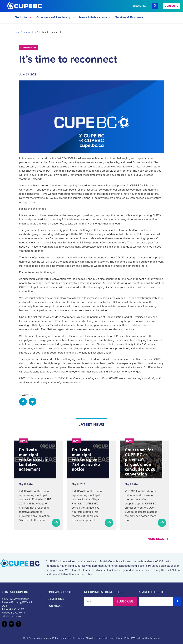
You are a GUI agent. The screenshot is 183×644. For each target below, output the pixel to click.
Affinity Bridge (152, 638)
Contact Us (140, 6)
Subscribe (125, 601)
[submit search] (177, 601)
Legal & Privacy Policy (119, 638)
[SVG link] (5, 624)
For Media (55, 606)
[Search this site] (156, 601)
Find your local (60, 592)
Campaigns (56, 599)
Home (17, 32)
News (24, 441)
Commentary (29, 32)
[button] (23, 402)
